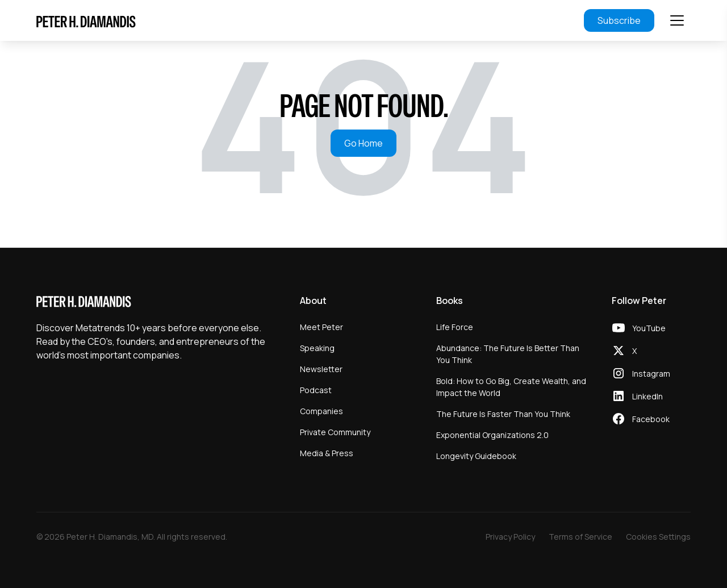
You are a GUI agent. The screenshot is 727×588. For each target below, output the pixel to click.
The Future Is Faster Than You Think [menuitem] (503, 414)
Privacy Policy (510, 537)
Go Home (363, 143)
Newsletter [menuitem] (321, 369)
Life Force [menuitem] (455, 327)
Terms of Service (580, 537)
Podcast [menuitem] (316, 390)
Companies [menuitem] (321, 411)
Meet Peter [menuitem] (321, 327)
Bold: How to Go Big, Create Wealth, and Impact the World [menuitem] (511, 387)
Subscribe (619, 20)
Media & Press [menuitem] (327, 453)
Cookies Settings (658, 537)
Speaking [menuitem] (317, 348)
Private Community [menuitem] (335, 432)
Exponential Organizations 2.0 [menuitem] (492, 435)
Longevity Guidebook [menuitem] (476, 456)
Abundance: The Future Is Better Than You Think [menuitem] (508, 354)
